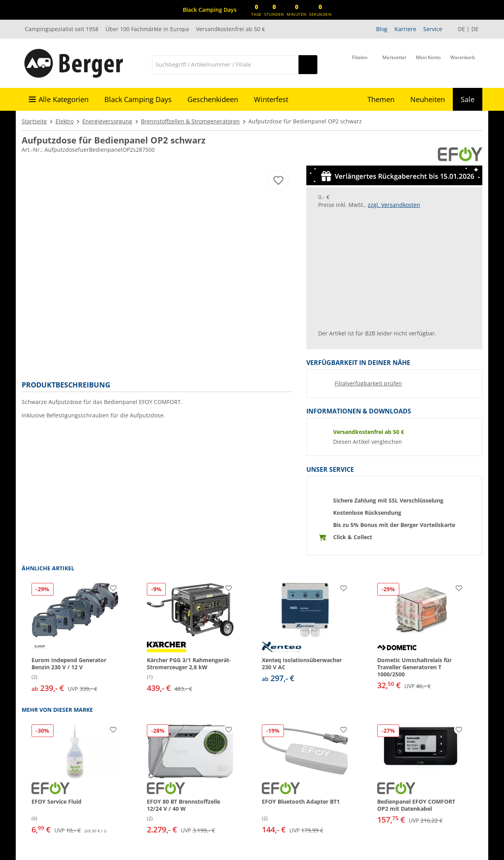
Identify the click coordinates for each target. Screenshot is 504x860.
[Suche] (225, 65)
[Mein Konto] (428, 64)
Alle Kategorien (64, 99)
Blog (382, 29)
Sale (468, 99)
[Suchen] (308, 65)
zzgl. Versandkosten (394, 205)
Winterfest (271, 99)
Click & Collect (353, 537)
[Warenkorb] (463, 64)
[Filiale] (360, 64)
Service (433, 29)
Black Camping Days (138, 99)
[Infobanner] (210, 10)
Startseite (34, 121)
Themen (381, 99)
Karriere (405, 29)
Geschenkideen (213, 99)
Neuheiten (428, 99)
